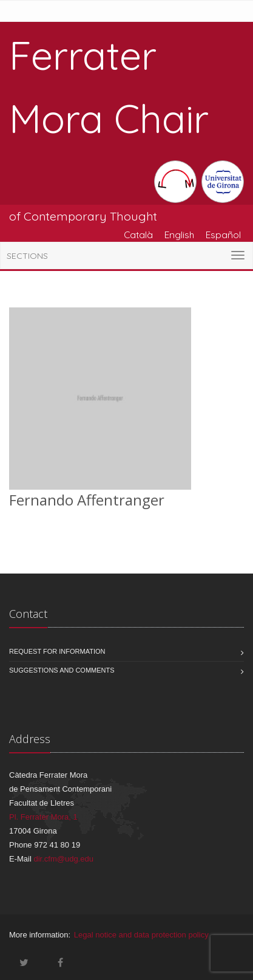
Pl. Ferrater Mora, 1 (43, 817)
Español (223, 235)
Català (138, 235)
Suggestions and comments (62, 670)
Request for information (57, 651)
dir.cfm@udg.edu (63, 859)
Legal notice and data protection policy (141, 935)
